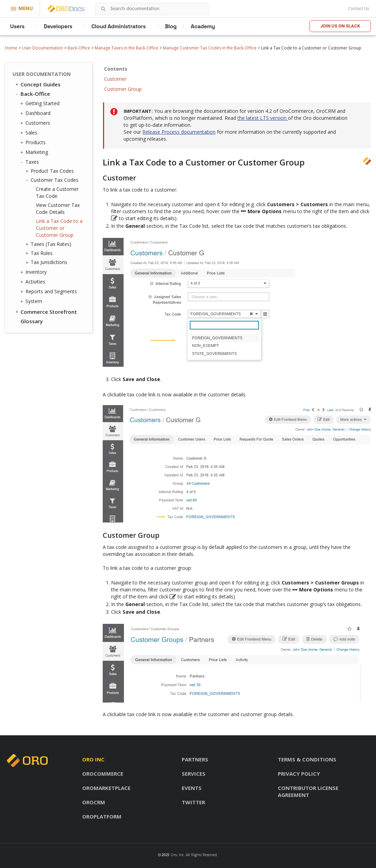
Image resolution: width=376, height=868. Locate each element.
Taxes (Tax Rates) (49, 244)
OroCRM (94, 802)
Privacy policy (299, 774)
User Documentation (42, 48)
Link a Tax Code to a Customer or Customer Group (59, 228)
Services (194, 774)
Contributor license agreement (308, 791)
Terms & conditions (307, 759)
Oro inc (93, 759)
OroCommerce (103, 774)
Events (192, 788)
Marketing (35, 152)
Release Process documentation (179, 132)
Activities (34, 282)
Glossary (32, 321)
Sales (30, 133)
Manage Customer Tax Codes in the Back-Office (210, 48)
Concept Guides (37, 84)
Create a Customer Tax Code (57, 192)
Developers (58, 26)
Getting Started (41, 103)
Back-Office (79, 48)
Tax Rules (40, 253)
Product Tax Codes (50, 171)
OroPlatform (102, 816)
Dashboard (36, 113)
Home (11, 48)
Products (34, 142)
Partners (195, 759)
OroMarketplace (106, 788)
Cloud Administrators (119, 26)
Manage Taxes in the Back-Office (127, 48)
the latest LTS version (263, 118)
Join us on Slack (340, 26)
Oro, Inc (177, 855)
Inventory (34, 272)
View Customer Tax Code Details (58, 208)
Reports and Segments (49, 292)
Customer (115, 79)
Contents (116, 69)
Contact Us (359, 9)
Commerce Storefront (46, 312)
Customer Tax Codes (53, 180)
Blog (171, 26)
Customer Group (123, 89)
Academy (203, 26)
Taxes (30, 162)
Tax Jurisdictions (47, 262)
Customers (36, 123)
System (32, 301)
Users (17, 26)
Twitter (193, 802)
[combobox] (152, 9)
